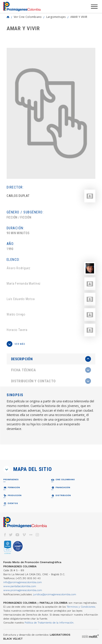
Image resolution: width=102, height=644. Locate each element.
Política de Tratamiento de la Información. (49, 623)
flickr (31, 535)
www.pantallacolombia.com (20, 586)
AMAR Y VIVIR (79, 17)
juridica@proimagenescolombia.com (55, 594)
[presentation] (51, 359)
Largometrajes (56, 17)
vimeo (24, 535)
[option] (51, 113)
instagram (37, 535)
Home (8, 17)
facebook (5, 535)
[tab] (51, 359)
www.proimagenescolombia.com (23, 590)
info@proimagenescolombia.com (23, 582)
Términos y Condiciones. (81, 607)
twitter (11, 535)
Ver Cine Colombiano (28, 17)
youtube (17, 535)
